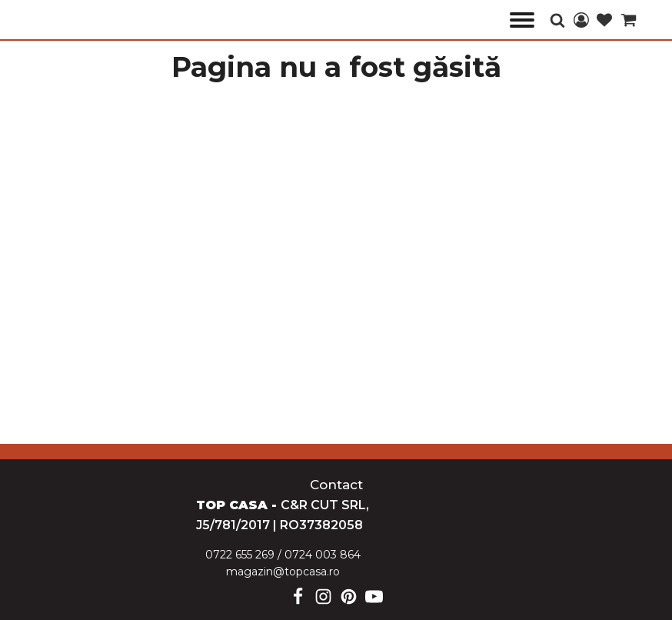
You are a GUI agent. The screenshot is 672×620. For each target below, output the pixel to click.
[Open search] (557, 20)
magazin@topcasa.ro (283, 572)
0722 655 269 (240, 555)
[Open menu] (522, 20)
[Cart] (629, 21)
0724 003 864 (323, 555)
